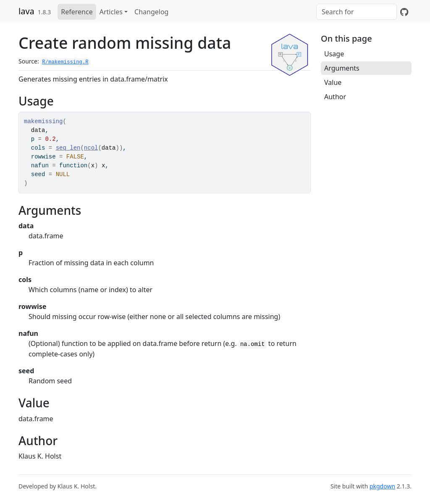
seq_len (68, 148)
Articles (111, 12)
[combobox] (357, 12)
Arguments (342, 68)
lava (26, 11)
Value (333, 82)
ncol (91, 148)
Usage (334, 54)
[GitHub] (404, 12)
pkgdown (382, 486)
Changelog (151, 12)
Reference (77, 12)
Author (335, 97)
